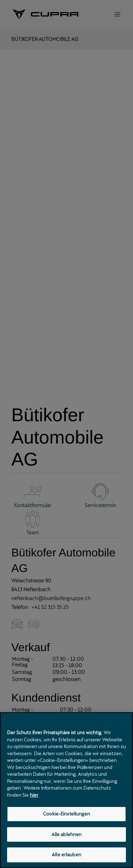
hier (34, 796)
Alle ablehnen (67, 835)
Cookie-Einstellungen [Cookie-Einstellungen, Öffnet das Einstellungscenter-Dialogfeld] (66, 814)
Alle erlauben (66, 856)
